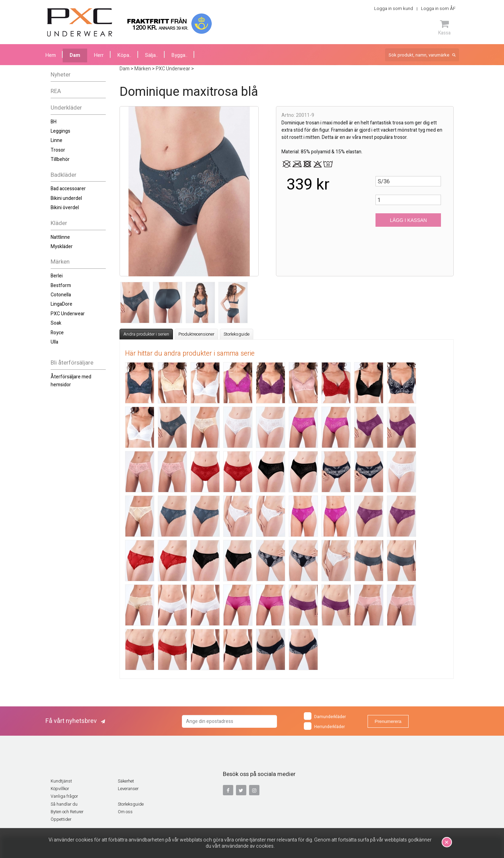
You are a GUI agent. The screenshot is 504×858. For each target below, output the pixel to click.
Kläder (59, 223)
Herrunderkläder (324, 726)
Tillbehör (60, 159)
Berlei (57, 276)
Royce (57, 333)
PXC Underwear (68, 314)
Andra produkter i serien (146, 334)
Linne (56, 140)
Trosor (58, 150)
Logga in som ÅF (438, 8)
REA (56, 91)
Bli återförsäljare (72, 363)
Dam (75, 55)
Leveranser (128, 789)
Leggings (60, 131)
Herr (99, 55)
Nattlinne (60, 237)
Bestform (61, 285)
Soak (56, 323)
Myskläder (62, 247)
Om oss (125, 812)
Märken (60, 262)
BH (54, 122)
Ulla (54, 342)
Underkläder (66, 108)
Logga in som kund (394, 8)
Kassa (444, 28)
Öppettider (61, 819)
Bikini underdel (66, 198)
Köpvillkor (60, 789)
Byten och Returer (67, 812)
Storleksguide (236, 334)
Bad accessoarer (68, 189)
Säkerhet (126, 781)
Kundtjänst (61, 781)
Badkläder (64, 175)
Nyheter (61, 75)
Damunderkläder (325, 716)
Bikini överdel (65, 208)
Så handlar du (64, 804)
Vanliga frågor (64, 796)
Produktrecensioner (196, 334)
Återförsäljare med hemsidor (71, 381)
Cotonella (61, 295)
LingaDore (61, 304)
